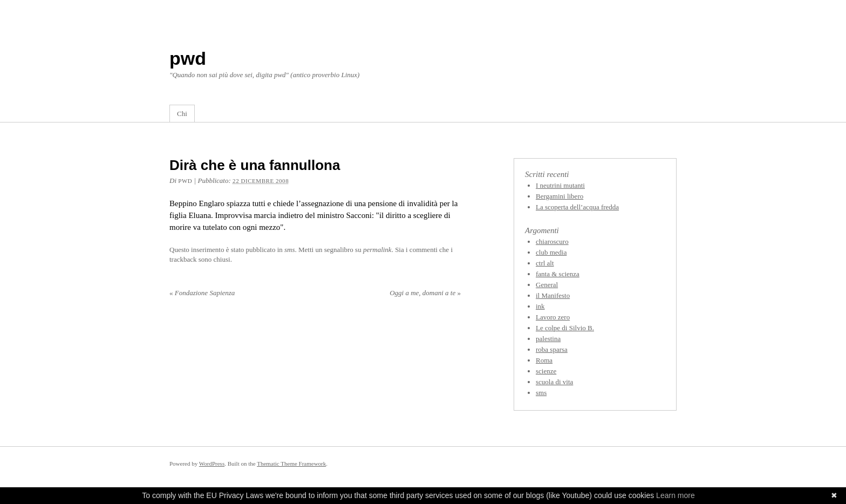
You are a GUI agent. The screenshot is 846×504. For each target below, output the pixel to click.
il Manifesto (553, 295)
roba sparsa (552, 349)
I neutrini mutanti (560, 185)
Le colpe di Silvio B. (565, 328)
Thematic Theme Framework (291, 464)
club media (551, 252)
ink (540, 306)
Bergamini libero (560, 196)
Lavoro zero (553, 317)
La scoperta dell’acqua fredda (577, 207)
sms (290, 250)
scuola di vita (554, 382)
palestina (548, 339)
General (547, 285)
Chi (182, 114)
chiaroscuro (552, 241)
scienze (546, 371)
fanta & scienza (558, 274)
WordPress (212, 464)
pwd (188, 58)
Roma (544, 360)
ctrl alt (545, 263)
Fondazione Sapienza (202, 293)
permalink (377, 250)
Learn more (676, 495)
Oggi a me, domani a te (425, 293)
